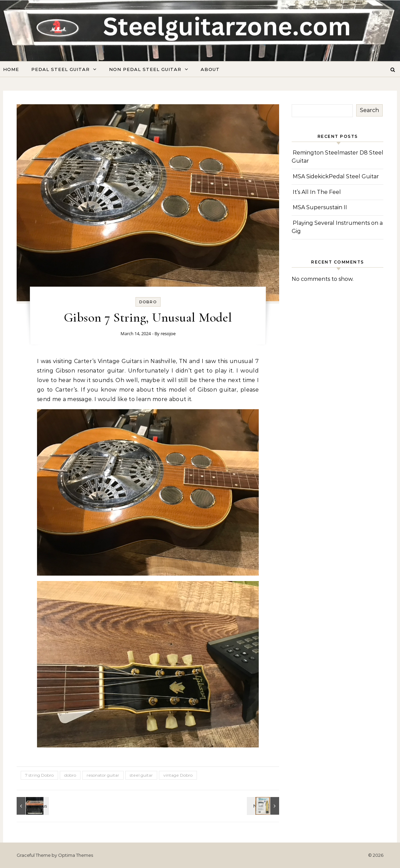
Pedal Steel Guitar (60, 69)
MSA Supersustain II (320, 207)
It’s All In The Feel (317, 192)
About (210, 69)
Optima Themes (76, 855)
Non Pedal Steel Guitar (145, 69)
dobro (70, 775)
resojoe (168, 333)
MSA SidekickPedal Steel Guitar (336, 176)
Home (11, 69)
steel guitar (141, 775)
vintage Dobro (178, 775)
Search (369, 110)
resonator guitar (103, 775)
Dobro (148, 302)
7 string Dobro (39, 775)
